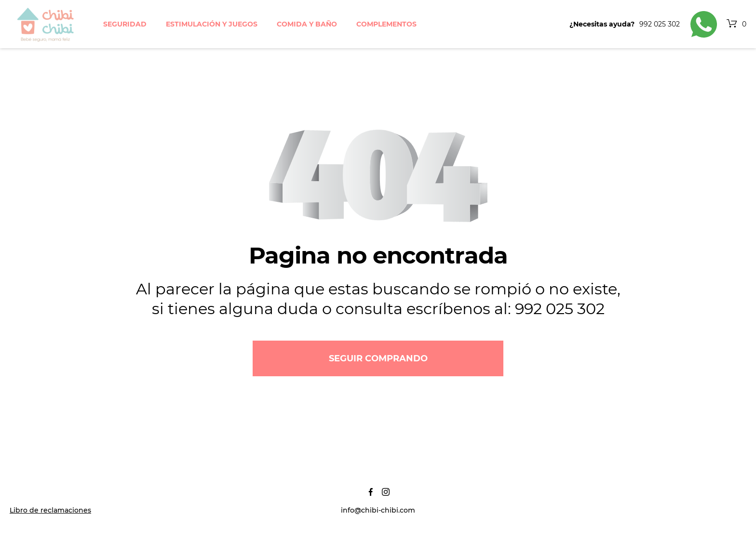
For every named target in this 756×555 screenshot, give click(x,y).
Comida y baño (307, 24)
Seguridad (125, 24)
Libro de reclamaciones (50, 510)
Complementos (386, 24)
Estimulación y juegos (212, 24)
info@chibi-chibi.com (378, 510)
